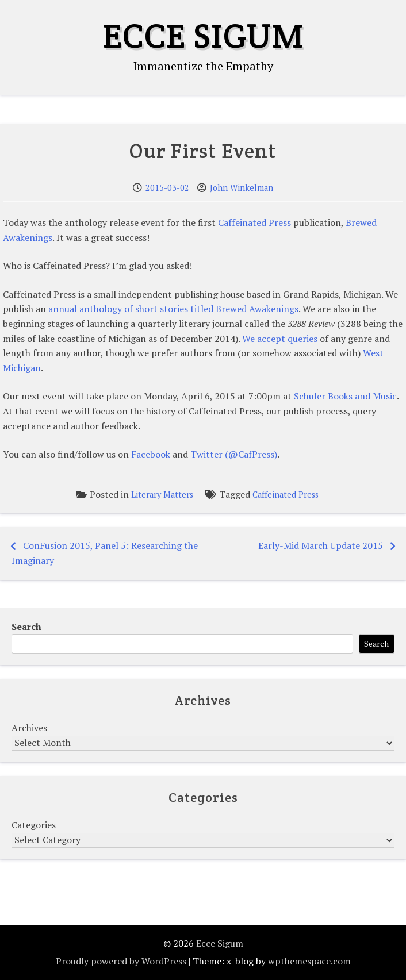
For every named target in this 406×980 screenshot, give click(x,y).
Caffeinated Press (254, 222)
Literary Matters (162, 495)
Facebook (151, 454)
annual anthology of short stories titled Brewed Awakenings (173, 309)
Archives (29, 728)
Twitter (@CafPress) (234, 454)
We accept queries (280, 339)
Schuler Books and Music (345, 396)
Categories (34, 825)
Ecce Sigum (203, 36)
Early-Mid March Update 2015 (321, 545)
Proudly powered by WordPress (121, 961)
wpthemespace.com (309, 961)
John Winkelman (242, 188)
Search (26, 627)
